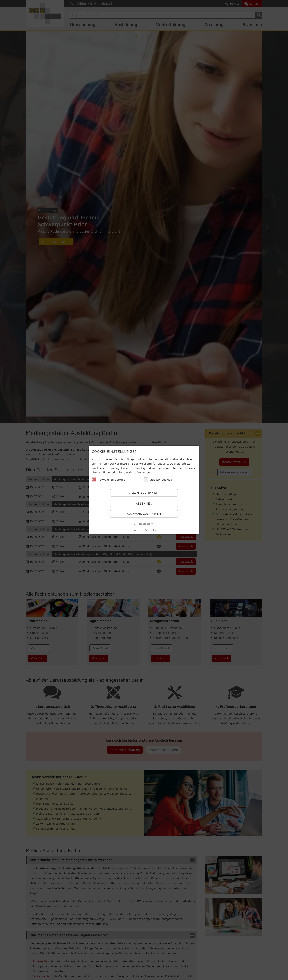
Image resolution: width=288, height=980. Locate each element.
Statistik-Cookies (158, 479)
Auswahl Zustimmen (144, 513)
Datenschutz (151, 530)
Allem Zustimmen (144, 493)
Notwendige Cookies (108, 479)
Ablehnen (144, 503)
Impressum (136, 530)
